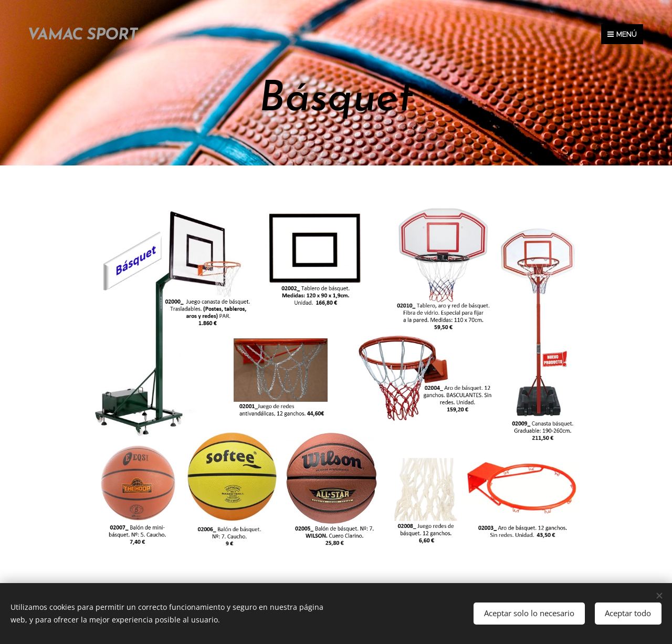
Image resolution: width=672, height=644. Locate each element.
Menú (622, 34)
